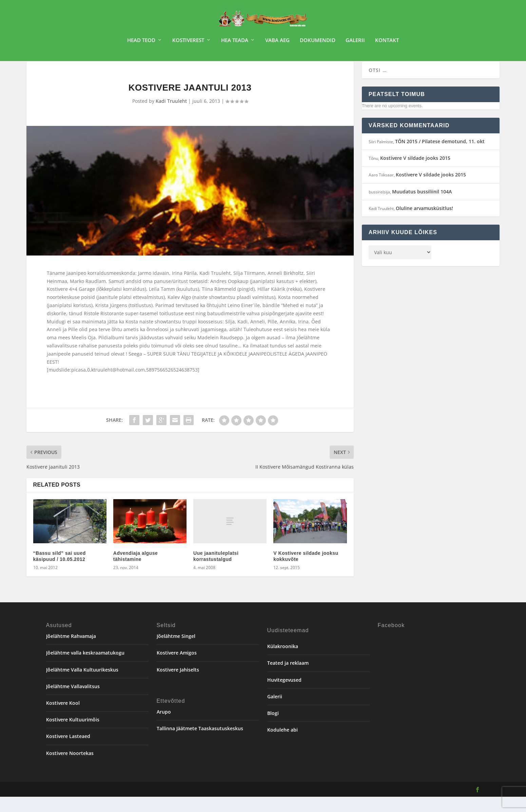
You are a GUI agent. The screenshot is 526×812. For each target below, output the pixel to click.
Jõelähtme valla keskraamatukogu (85, 668)
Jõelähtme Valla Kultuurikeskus (82, 685)
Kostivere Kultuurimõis (73, 735)
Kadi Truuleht (171, 116)
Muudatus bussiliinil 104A (422, 207)
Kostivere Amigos (177, 668)
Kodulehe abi (283, 745)
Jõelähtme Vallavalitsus (73, 702)
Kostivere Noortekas (70, 768)
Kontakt (387, 43)
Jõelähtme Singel (176, 651)
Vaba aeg (277, 43)
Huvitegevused (284, 695)
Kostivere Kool (63, 718)
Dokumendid (318, 43)
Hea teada (235, 43)
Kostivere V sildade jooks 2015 (415, 173)
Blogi (273, 728)
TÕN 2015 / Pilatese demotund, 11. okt (440, 157)
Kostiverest (188, 43)
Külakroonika (283, 662)
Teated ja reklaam (288, 678)
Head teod (141, 43)
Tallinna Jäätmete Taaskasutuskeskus (200, 744)
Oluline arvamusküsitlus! (424, 223)
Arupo (164, 727)
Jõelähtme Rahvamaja (71, 651)
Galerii (355, 43)
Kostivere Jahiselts (178, 685)
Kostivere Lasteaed (68, 751)
